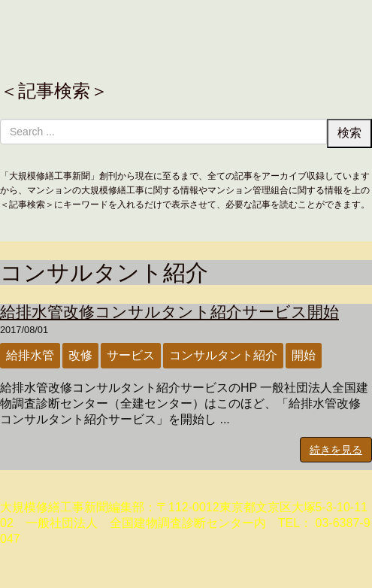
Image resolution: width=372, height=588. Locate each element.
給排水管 (30, 355)
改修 (80, 355)
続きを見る (336, 450)
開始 (304, 355)
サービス (131, 355)
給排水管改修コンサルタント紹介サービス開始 (169, 312)
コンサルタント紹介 (223, 355)
